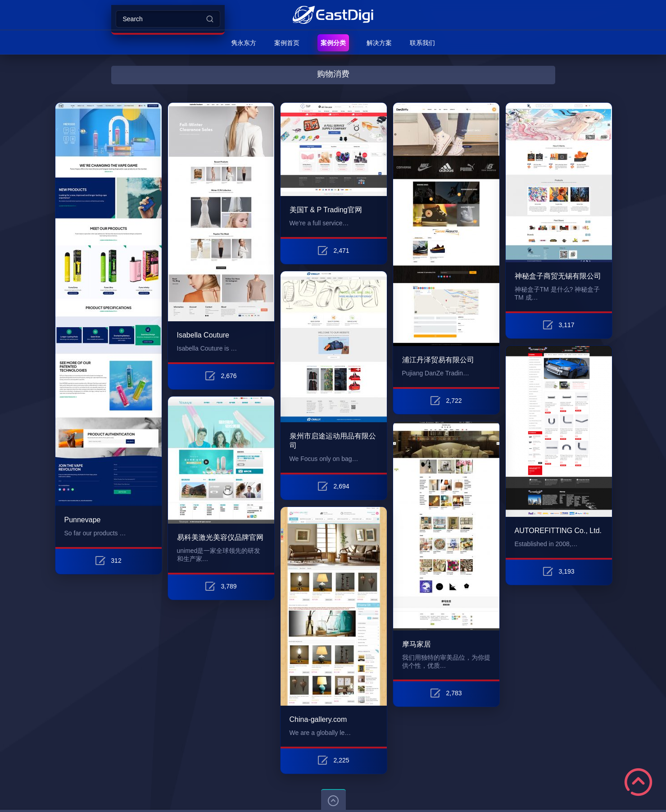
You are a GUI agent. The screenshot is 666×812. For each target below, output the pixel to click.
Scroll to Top (638, 782)
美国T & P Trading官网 (326, 210)
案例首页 (287, 43)
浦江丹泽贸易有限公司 (438, 360)
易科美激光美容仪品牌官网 (220, 537)
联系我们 (422, 43)
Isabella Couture (203, 335)
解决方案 (379, 43)
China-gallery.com (318, 719)
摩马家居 (417, 644)
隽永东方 (244, 43)
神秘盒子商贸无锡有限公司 (558, 276)
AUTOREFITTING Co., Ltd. (558, 531)
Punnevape (83, 520)
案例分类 (333, 43)
